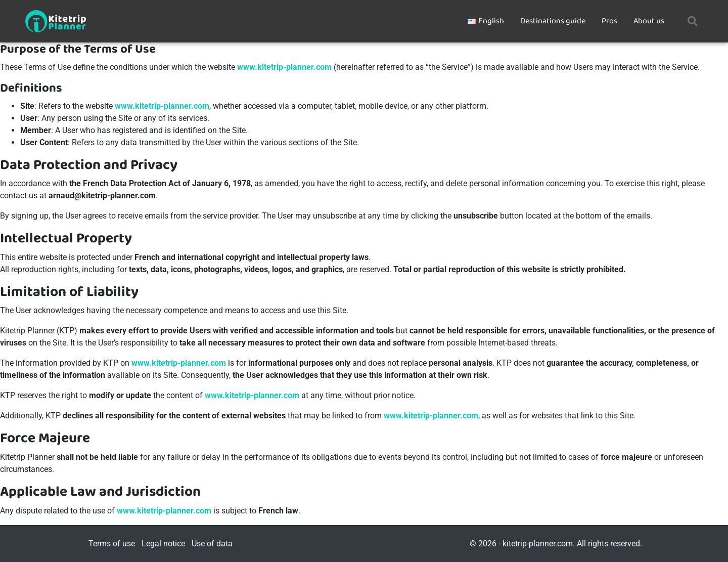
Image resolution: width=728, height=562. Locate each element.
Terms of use (112, 544)
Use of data (212, 544)
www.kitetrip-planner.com (284, 67)
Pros (609, 21)
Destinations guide (553, 21)
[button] (693, 21)
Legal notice (163, 544)
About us (649, 21)
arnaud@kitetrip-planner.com (102, 196)
